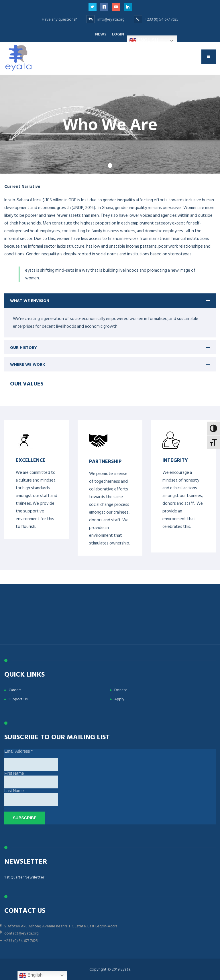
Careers (15, 690)
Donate (121, 690)
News (101, 34)
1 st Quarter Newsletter (24, 877)
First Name (14, 773)
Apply (119, 699)
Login (118, 34)
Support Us (18, 699)
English (144, 41)
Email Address (18, 751)
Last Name (14, 791)
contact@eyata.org (21, 933)
